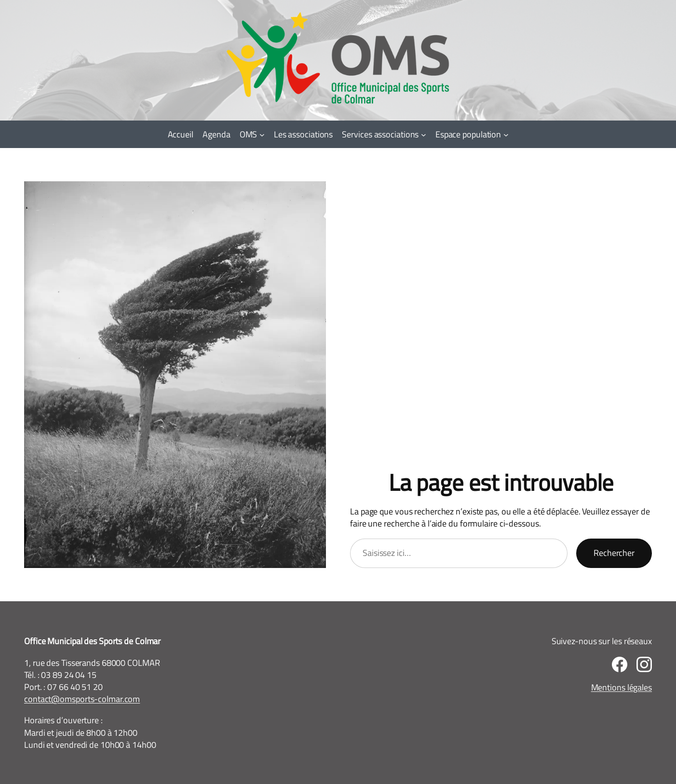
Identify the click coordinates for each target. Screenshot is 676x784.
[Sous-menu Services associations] (424, 134)
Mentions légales (622, 687)
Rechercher (614, 553)
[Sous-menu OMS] (262, 134)
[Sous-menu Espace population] (506, 134)
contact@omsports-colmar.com (82, 699)
